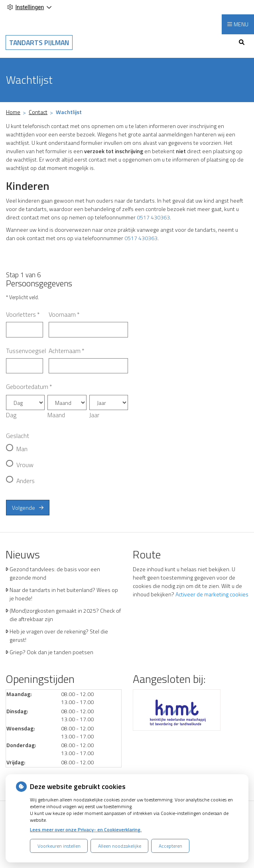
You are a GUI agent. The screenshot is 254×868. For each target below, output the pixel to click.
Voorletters (23, 314)
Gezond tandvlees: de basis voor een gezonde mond (55, 573)
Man (22, 449)
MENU (241, 24)
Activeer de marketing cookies (212, 594)
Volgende (24, 508)
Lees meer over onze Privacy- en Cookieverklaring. (86, 830)
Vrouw (25, 465)
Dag (11, 415)
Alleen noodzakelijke (120, 846)
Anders (26, 481)
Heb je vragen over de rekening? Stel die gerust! (59, 635)
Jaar (94, 415)
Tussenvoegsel (26, 351)
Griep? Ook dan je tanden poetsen (51, 652)
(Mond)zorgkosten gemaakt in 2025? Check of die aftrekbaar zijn (65, 615)
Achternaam (67, 351)
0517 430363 (153, 217)
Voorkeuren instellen (59, 846)
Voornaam (64, 314)
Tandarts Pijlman (39, 42)
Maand (56, 415)
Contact (38, 112)
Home (13, 112)
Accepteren (170, 846)
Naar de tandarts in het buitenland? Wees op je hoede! (64, 594)
